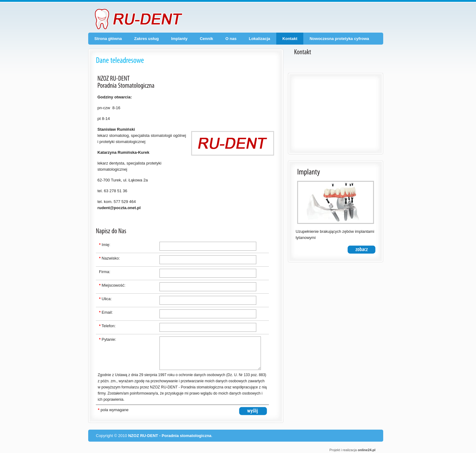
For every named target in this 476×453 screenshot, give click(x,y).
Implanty (179, 39)
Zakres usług (147, 39)
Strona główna (108, 39)
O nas (231, 39)
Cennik (206, 39)
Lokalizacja (260, 39)
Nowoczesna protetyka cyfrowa (339, 39)
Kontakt (290, 39)
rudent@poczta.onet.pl (119, 208)
